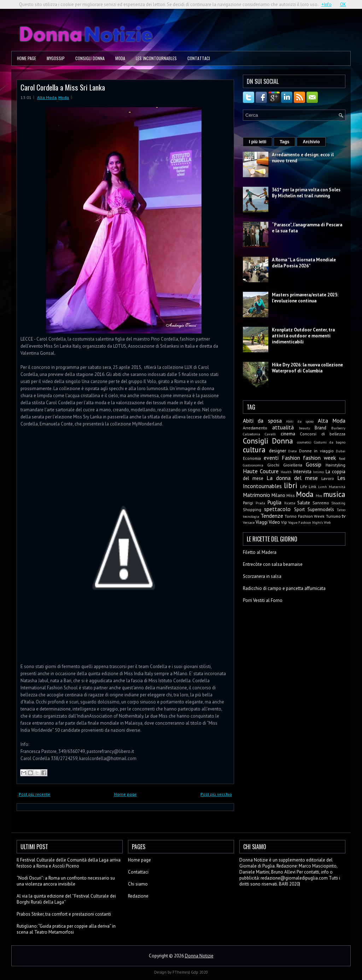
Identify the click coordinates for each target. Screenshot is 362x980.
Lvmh (323, 487)
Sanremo (321, 503)
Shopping (252, 509)
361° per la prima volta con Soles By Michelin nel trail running (306, 193)
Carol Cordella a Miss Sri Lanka (63, 87)
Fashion (291, 458)
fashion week (319, 458)
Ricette (290, 503)
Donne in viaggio (316, 451)
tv (344, 516)
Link (313, 486)
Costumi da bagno (330, 442)
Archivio (311, 142)
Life (304, 486)
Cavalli (270, 434)
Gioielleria (293, 465)
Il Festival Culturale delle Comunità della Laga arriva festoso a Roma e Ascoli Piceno (69, 863)
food (342, 458)
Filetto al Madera (260, 552)
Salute (304, 503)
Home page (27, 58)
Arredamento (255, 428)
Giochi (273, 465)
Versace (249, 522)
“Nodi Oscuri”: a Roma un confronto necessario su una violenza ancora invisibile (66, 881)
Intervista (302, 472)
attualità (283, 427)
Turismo (333, 516)
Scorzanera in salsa (262, 576)
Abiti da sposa (262, 421)
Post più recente (34, 794)
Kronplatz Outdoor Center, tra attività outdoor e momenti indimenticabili (303, 336)
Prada (260, 503)
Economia (252, 458)
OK (343, 4)
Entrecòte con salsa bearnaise (273, 564)
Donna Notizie (199, 956)
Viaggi (262, 522)
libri (291, 485)
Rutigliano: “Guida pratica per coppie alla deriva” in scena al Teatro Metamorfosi (66, 929)
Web (327, 522)
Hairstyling (335, 465)
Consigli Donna (90, 58)
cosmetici (304, 442)
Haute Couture (261, 471)
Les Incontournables (156, 58)
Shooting (338, 503)
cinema (288, 434)
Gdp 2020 (199, 972)
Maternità (337, 487)
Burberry (338, 428)
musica (334, 494)
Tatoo (341, 510)
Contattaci (199, 58)
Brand (320, 428)
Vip (284, 522)
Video (274, 522)
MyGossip (56, 58)
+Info (326, 4)
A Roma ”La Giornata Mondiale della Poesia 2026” (304, 263)
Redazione (138, 896)
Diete (292, 451)
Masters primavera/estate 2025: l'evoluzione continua (305, 298)
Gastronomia (253, 465)
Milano (278, 495)
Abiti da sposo (300, 421)
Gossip (314, 464)
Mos (319, 495)
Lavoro (328, 478)
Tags (284, 142)
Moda (120, 58)
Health (286, 472)
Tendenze (272, 516)
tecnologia (251, 516)
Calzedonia (252, 434)
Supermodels (321, 509)
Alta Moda (47, 97)
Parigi (248, 503)
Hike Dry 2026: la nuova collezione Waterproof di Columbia (307, 368)
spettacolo (277, 509)
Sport (299, 509)
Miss (291, 495)
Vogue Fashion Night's (305, 522)
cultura (254, 450)
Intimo (319, 472)
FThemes (181, 972)
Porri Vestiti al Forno (263, 600)
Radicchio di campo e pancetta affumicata (284, 588)
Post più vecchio (216, 794)
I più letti (258, 142)
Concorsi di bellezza (323, 434)
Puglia (274, 502)
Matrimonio (256, 495)
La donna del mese (292, 478)
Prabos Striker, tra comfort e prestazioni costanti (64, 914)
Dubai (341, 451)
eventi (271, 458)
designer (278, 451)
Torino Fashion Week (305, 516)
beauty (305, 428)
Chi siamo (138, 884)
